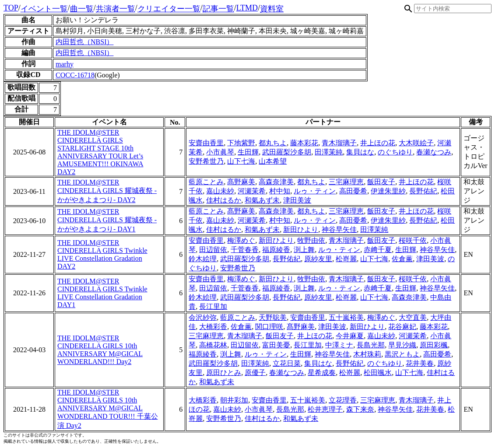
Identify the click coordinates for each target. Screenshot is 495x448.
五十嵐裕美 (346, 317)
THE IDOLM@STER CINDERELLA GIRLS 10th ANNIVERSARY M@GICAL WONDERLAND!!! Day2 (100, 350)
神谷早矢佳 (339, 229)
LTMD (247, 8)
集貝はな (360, 152)
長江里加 (213, 306)
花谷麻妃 (402, 327)
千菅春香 (245, 250)
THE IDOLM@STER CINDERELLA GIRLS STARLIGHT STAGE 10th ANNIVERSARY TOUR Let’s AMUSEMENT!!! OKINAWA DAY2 (100, 152)
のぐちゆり (395, 152)
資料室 (272, 9)
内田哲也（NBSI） (84, 42)
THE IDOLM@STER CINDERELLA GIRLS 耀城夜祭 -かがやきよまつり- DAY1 (107, 220)
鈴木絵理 (203, 259)
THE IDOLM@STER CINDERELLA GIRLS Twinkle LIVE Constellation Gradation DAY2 (102, 254)
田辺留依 (213, 250)
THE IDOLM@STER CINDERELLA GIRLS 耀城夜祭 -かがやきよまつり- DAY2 (107, 191)
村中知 (280, 191)
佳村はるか (224, 200)
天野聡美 (273, 317)
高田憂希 (353, 191)
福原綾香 (276, 250)
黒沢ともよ (402, 354)
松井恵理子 (325, 409)
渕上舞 (304, 250)
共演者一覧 (116, 9)
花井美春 (420, 363)
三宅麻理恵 (346, 182)
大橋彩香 (213, 327)
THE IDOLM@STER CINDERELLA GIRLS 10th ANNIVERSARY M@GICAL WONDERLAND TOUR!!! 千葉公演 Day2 (108, 409)
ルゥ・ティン (315, 191)
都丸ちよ (273, 143)
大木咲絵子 (416, 143)
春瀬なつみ (434, 152)
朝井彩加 (234, 400)
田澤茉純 (329, 152)
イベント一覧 (44, 9)
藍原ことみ (206, 182)
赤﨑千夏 (378, 250)
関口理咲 (269, 327)
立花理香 (343, 400)
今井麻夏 (350, 336)
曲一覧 (82, 9)
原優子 (255, 373)
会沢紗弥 (203, 317)
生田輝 (248, 152)
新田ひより (301, 229)
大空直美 (413, 317)
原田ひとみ (224, 373)
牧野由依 (311, 240)
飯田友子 (381, 182)
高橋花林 (213, 345)
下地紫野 (241, 143)
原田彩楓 (434, 345)
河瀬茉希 (252, 191)
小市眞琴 (220, 152)
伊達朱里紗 (388, 191)
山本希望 (273, 161)
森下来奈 (360, 409)
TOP (11, 8)
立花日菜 (287, 363)
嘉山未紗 (220, 191)
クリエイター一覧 (169, 9)
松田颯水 (378, 373)
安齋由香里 (206, 143)
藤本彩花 (304, 143)
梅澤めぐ (241, 240)
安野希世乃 (206, 161)
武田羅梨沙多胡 (287, 152)
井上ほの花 (378, 143)
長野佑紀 (423, 191)
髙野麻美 (241, 182)
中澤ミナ (339, 345)
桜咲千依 (413, 240)
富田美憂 (276, 345)
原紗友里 (318, 259)
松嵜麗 (346, 259)
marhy (65, 64)
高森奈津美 (276, 182)
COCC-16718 (75, 75)
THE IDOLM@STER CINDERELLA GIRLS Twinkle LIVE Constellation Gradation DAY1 (102, 293)
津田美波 (297, 200)
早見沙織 (402, 345)
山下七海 (241, 161)
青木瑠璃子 (339, 143)
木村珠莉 (367, 354)
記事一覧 (218, 9)
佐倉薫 (402, 259)
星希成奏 (322, 373)
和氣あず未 (262, 200)
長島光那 (371, 345)
